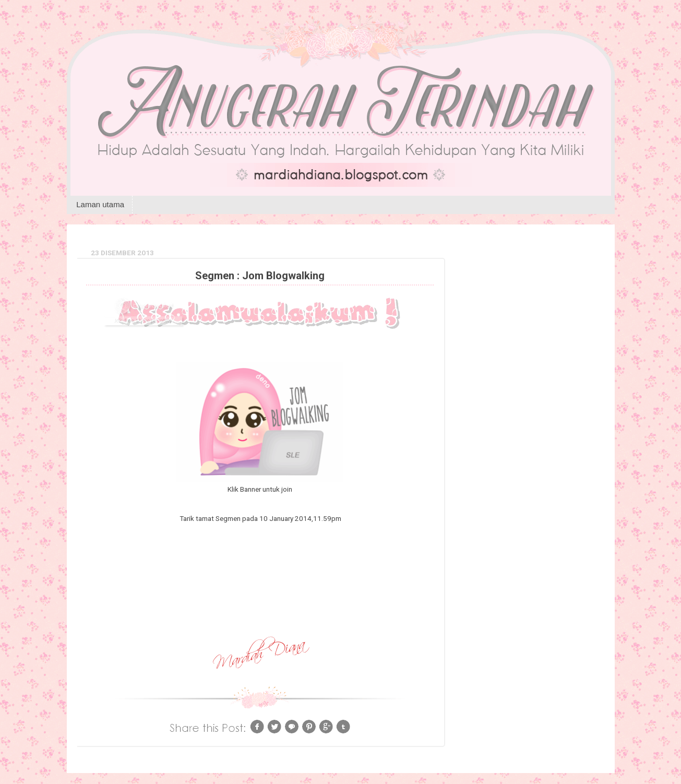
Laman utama (100, 204)
